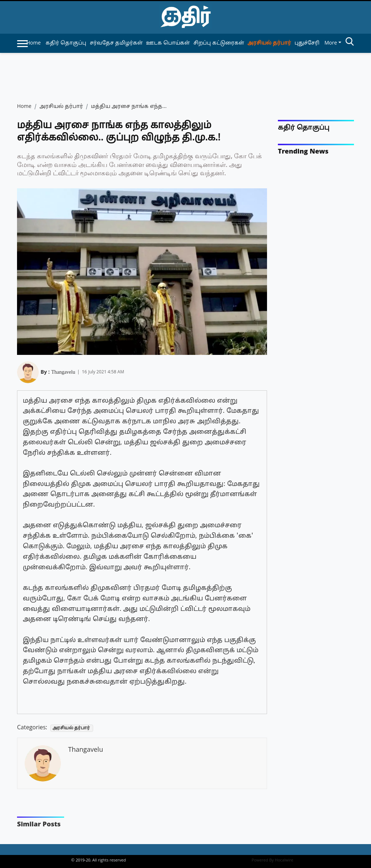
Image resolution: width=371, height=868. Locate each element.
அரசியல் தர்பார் (61, 107)
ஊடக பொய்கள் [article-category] (168, 43)
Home (34, 43)
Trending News (303, 152)
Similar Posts (39, 825)
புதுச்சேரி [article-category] (307, 43)
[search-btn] (350, 43)
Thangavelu (63, 371)
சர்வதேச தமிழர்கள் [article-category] (116, 43)
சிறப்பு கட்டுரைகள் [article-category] (219, 43)
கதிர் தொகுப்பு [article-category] (66, 43)
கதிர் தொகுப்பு (304, 128)
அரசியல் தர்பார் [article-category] (269, 43)
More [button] (331, 43)
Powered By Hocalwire (273, 860)
